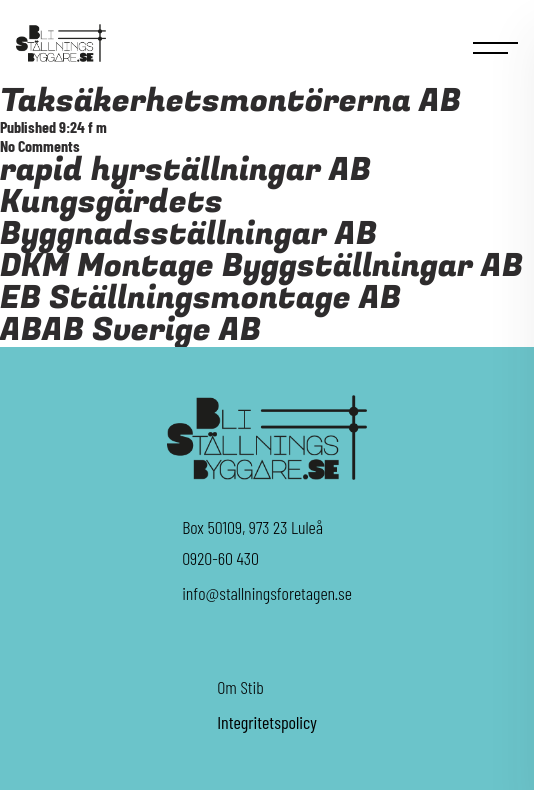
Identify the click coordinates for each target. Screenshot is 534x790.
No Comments (40, 145)
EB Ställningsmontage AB (200, 298)
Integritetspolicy (267, 722)
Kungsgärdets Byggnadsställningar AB (188, 218)
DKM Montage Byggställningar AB (261, 266)
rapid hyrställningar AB (185, 170)
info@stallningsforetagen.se (267, 593)
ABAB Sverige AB (130, 330)
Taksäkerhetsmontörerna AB (230, 101)
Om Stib (240, 687)
